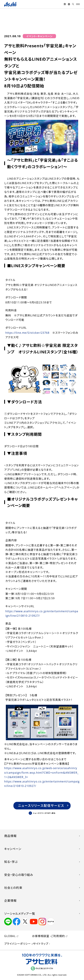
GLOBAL (10, 936)
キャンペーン (13, 849)
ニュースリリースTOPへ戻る (44, 813)
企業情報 (10, 901)
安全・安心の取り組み (19, 875)
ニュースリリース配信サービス (41, 806)
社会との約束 (13, 888)
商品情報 (10, 836)
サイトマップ (41, 944)
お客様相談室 (41, 936)
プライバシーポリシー (17, 944)
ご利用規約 (58, 936)
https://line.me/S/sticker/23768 (27, 333)
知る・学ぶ (11, 862)
